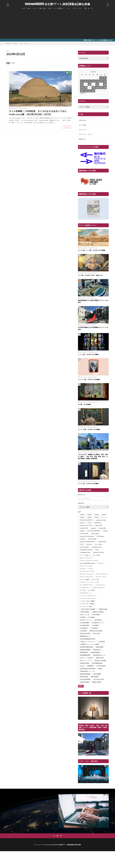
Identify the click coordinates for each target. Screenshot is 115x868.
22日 (26, 43)
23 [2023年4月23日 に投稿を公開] (105, 88)
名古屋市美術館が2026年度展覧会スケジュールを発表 (93, 328)
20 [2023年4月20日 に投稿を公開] (93, 88)
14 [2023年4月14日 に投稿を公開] (97, 84)
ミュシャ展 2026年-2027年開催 (88, 354)
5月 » (84, 93)
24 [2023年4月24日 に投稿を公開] (82, 91)
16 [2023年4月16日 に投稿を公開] (105, 84)
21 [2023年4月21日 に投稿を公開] (97, 88)
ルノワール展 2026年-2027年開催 (89, 429)
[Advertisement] (57, 25)
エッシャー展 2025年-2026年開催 (89, 379)
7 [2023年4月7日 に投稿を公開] (97, 81)
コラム (69, 8)
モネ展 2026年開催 (84, 404)
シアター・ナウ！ (77, 8)
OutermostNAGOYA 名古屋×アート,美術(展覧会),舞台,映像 (57, 4)
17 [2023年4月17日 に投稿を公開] (82, 88)
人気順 (13, 63)
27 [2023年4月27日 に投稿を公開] (93, 91)
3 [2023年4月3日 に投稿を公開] (82, 81)
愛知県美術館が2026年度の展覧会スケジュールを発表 (93, 301)
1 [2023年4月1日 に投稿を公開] (101, 78)
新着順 (8, 63)
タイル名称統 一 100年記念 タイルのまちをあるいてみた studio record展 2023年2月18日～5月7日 (39, 113)
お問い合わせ (83, 120)
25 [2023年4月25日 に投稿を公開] (86, 91)
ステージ (35, 8)
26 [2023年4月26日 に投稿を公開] (89, 91)
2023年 (16, 43)
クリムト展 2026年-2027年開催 (88, 484)
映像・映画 (42, 8)
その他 (49, 8)
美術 (29, 8)
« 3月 (81, 93)
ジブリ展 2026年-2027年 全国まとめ (90, 275)
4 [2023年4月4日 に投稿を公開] (86, 81)
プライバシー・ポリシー (86, 134)
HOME (24, 8)
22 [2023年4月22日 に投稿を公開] (101, 88)
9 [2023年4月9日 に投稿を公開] (105, 81)
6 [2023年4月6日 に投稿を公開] (93, 81)
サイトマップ (83, 130)
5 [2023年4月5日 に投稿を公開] (89, 81)
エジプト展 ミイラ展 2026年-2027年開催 (92, 250)
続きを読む (67, 127)
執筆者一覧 (82, 139)
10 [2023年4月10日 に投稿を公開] (82, 84)
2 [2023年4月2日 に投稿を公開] (105, 78)
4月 (21, 43)
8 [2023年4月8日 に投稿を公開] (101, 81)
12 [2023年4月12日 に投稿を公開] (89, 84)
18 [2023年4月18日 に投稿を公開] (86, 88)
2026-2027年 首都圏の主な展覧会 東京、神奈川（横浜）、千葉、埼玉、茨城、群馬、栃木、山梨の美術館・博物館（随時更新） (93, 456)
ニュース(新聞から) (58, 8)
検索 (80, 686)
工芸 (70, 73)
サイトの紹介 (83, 125)
